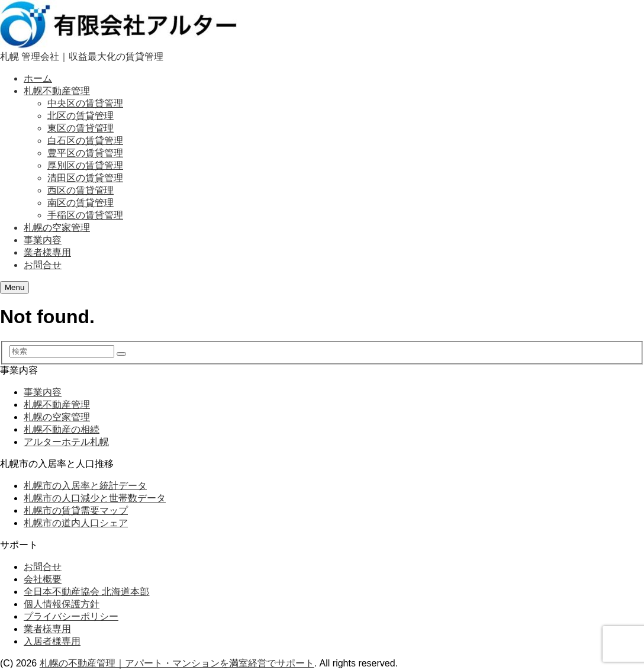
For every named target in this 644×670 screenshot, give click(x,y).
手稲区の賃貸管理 (85, 215)
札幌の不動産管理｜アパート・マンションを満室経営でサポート (177, 663)
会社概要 (43, 579)
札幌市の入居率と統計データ (85, 486)
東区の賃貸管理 (80, 128)
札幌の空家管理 (57, 228)
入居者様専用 (52, 641)
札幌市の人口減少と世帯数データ (95, 498)
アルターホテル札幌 (66, 442)
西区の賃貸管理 (80, 190)
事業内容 (43, 240)
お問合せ (43, 265)
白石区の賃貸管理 (85, 141)
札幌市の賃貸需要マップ (76, 510)
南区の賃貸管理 (80, 203)
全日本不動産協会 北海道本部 (86, 592)
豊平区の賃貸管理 (85, 153)
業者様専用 (47, 252)
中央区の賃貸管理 (85, 103)
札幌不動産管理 (57, 91)
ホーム (38, 78)
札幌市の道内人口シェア (76, 523)
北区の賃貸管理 (80, 116)
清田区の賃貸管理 (85, 178)
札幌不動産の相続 (62, 429)
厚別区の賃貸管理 (85, 165)
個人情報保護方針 (62, 604)
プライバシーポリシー (71, 616)
